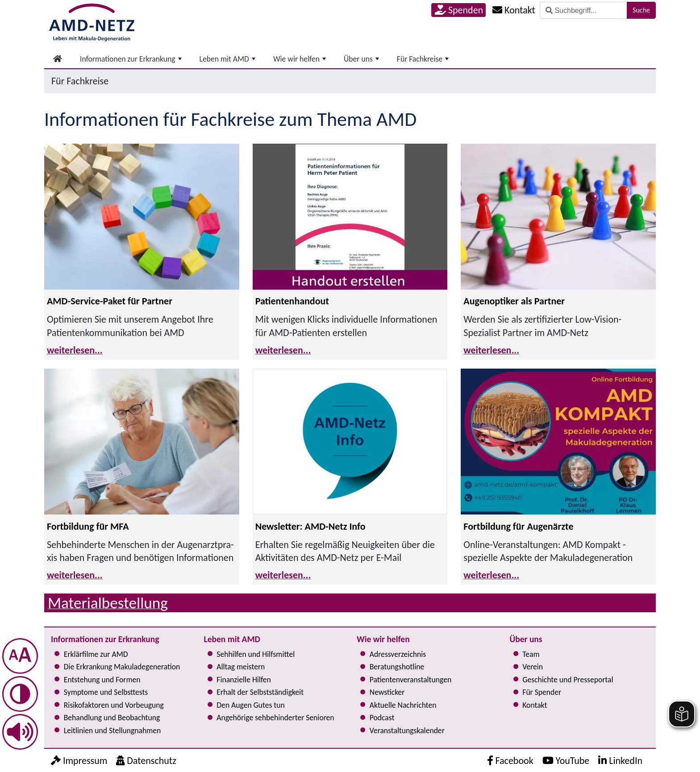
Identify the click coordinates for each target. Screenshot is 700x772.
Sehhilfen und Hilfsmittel (256, 654)
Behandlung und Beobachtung (112, 718)
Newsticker (387, 692)
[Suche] (583, 10)
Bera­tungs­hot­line (397, 667)
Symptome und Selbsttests (106, 692)
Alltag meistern (241, 667)
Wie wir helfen (300, 59)
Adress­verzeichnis (398, 654)
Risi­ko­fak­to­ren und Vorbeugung (114, 705)
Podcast (382, 718)
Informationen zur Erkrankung (131, 59)
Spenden (459, 10)
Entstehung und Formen (102, 680)
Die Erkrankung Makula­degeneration (122, 667)
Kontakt (535, 705)
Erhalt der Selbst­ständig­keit (260, 692)
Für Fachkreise (423, 59)
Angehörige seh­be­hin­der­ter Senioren (275, 718)
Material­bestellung (108, 603)
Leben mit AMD (227, 59)
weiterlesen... (75, 350)
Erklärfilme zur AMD (96, 654)
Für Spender (542, 692)
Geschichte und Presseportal (568, 680)
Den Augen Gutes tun (250, 705)
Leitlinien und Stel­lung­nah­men (112, 730)
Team (531, 654)
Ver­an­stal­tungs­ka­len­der (407, 730)
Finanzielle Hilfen (244, 680)
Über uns (361, 59)
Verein (533, 667)
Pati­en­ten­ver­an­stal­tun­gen (410, 680)
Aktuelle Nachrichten (403, 705)
